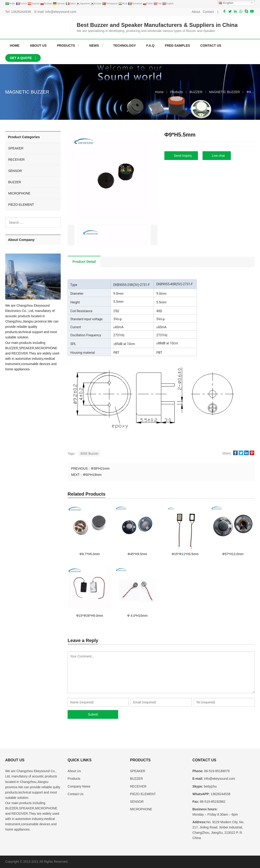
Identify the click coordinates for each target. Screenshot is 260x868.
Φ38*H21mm (100, 468)
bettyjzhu (210, 786)
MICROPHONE (19, 193)
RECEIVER (17, 160)
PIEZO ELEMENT (21, 205)
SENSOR (15, 171)
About (196, 12)
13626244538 (21, 12)
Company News (79, 786)
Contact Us (76, 794)
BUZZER (15, 182)
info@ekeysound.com (61, 12)
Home (15, 46)
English (226, 3)
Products (74, 779)
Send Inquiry (183, 156)
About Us (74, 771)
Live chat (218, 156)
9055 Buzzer (89, 454)
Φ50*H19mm (92, 475)
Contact (208, 12)
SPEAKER (16, 148)
